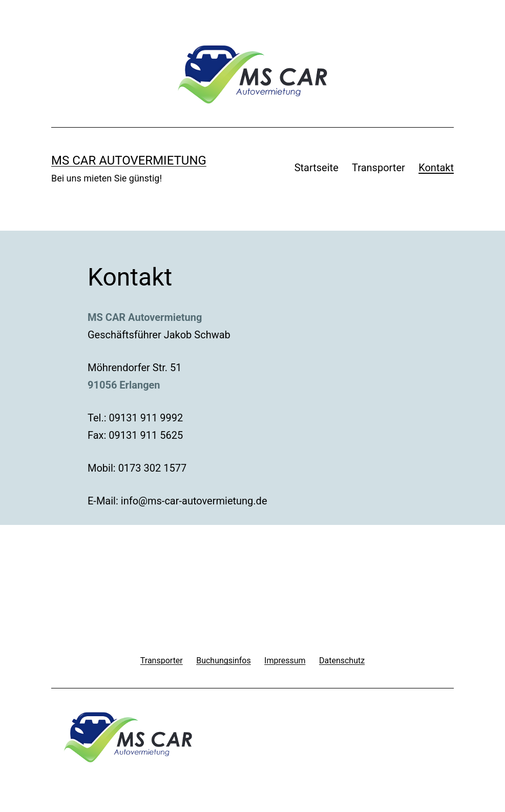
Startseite (317, 168)
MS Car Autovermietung (129, 160)
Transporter (378, 168)
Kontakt (436, 168)
